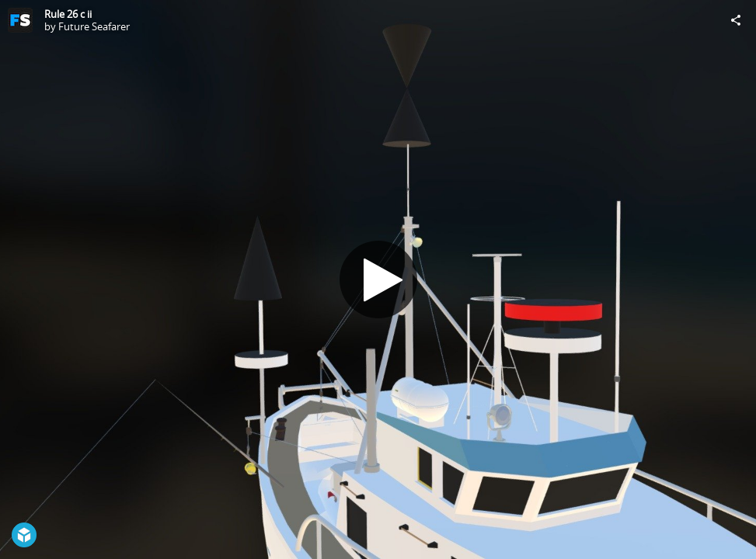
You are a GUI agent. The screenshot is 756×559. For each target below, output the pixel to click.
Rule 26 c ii (68, 14)
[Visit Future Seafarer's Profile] (20, 20)
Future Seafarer (94, 26)
